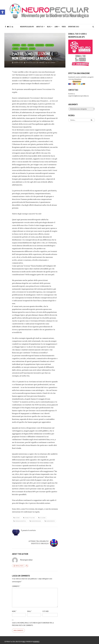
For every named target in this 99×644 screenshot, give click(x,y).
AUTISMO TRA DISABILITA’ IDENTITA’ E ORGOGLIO (48, 536)
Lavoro (16, 49)
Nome (14, 608)
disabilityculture (30, 518)
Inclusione (51, 45)
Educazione (41, 45)
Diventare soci (74, 27)
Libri (56, 27)
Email (29, 608)
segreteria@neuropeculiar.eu (79, 96)
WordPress (37, 639)
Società (33, 49)
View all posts (19, 563)
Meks (24, 639)
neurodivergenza (36, 521)
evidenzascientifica (21, 521)
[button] (3, 12)
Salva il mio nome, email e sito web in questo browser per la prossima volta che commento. (33, 621)
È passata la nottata (26, 533)
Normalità (24, 49)
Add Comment (51, 63)
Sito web (45, 608)
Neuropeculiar (31, 63)
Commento (16, 583)
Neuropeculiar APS (27, 27)
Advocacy (16, 45)
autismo (17, 518)
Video (64, 27)
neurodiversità (51, 521)
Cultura (32, 45)
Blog (49, 27)
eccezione (43, 518)
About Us (40, 27)
